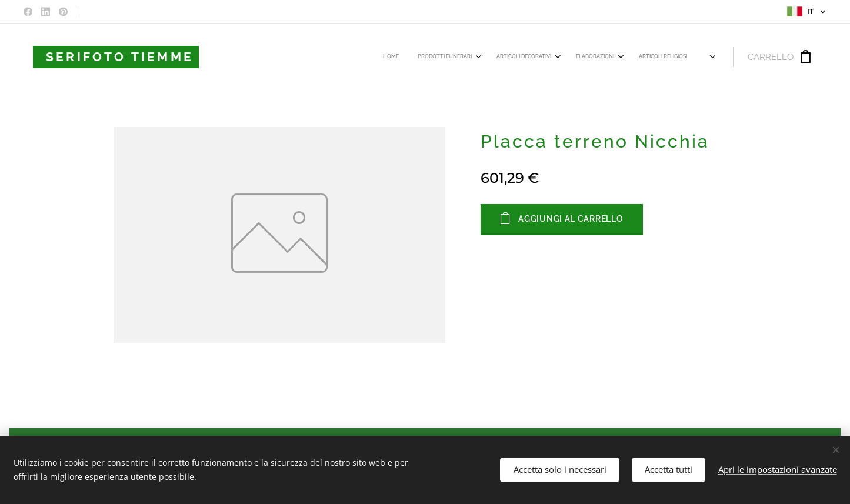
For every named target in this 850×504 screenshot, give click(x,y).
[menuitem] (522, 57)
